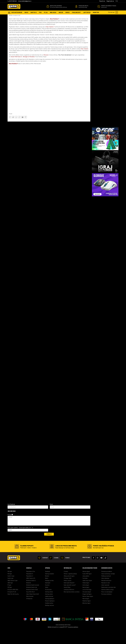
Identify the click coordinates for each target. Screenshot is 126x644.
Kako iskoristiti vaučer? (70, 599)
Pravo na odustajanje (107, 606)
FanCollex (85, 593)
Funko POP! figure (87, 588)
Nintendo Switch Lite (32, 602)
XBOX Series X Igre (12, 595)
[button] (114, 12)
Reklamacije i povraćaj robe (108, 602)
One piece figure (87, 606)
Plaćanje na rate (106, 597)
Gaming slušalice (50, 588)
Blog (20, 16)
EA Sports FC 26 (12, 606)
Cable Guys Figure (87, 595)
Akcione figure (86, 586)
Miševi (47, 593)
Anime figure (86, 599)
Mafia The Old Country (13, 609)
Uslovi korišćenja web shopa (63, 639)
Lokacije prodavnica (69, 604)
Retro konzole (30, 611)
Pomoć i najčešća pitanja (70, 588)
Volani (47, 602)
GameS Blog (67, 602)
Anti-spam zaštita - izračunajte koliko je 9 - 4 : (20, 542)
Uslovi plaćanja (105, 593)
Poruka (10, 529)
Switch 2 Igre (11, 590)
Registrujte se (110, 1)
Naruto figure (86, 602)
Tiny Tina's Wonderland (65, 69)
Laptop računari (49, 611)
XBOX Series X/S (31, 593)
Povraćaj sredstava (106, 609)
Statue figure (86, 597)
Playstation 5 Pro (31, 586)
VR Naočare (29, 613)
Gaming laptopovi (50, 613)
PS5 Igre (10, 586)
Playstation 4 (30, 590)
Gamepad (48, 597)
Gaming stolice (49, 606)
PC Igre (9, 599)
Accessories (48, 604)
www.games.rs (55, 641)
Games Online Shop (12, 16)
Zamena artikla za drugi (107, 604)
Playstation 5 (30, 588)
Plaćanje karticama (106, 595)
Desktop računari (50, 620)
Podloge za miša (49, 595)
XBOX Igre (10, 597)
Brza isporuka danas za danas (72, 606)
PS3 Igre (10, 602)
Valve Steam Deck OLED (33, 609)
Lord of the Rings (87, 604)
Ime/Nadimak (11, 519)
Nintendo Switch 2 (31, 595)
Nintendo (29, 597)
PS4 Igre (10, 588)
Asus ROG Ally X (30, 606)
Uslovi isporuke (105, 599)
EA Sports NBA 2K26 (13, 604)
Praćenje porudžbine (107, 586)
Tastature (48, 586)
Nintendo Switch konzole (33, 599)
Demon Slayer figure (88, 611)
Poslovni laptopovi (50, 615)
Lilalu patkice (86, 590)
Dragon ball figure (87, 609)
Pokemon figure (87, 615)
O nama (66, 586)
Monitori (47, 590)
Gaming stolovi (49, 609)
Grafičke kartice (49, 618)
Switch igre (10, 593)
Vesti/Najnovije (26, 16)
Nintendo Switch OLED (32, 604)
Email (51, 519)
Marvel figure (86, 613)
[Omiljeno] (117, 1)
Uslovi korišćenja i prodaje (108, 588)
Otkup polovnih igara (69, 590)
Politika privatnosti (106, 590)
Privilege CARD (68, 593)
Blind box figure (86, 618)
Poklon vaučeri (68, 595)
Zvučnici (47, 599)
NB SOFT (65, 641)
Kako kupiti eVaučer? (69, 597)
